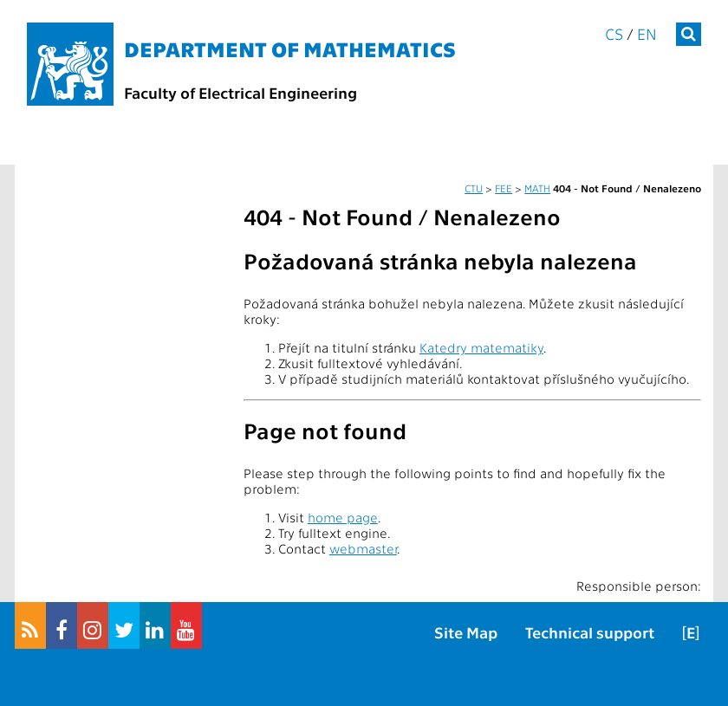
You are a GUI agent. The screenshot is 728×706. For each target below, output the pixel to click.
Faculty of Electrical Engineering (240, 92)
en (647, 33)
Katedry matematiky (481, 347)
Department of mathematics (290, 48)
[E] (691, 632)
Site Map (466, 632)
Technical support (590, 632)
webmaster (363, 548)
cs (614, 33)
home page (343, 517)
